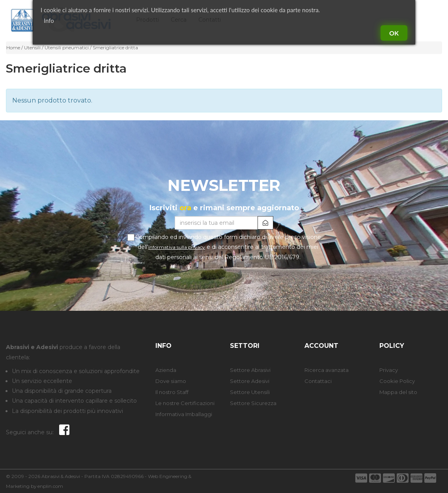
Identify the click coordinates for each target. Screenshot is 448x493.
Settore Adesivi (250, 381)
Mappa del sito (398, 392)
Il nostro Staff (172, 392)
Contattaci (318, 381)
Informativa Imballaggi (184, 414)
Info (49, 21)
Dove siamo (171, 381)
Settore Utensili (250, 392)
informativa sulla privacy (177, 247)
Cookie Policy (397, 381)
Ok (394, 33)
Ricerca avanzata (327, 370)
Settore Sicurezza (253, 403)
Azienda (166, 370)
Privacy (389, 370)
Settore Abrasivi (250, 370)
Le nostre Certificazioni (185, 403)
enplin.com (50, 486)
